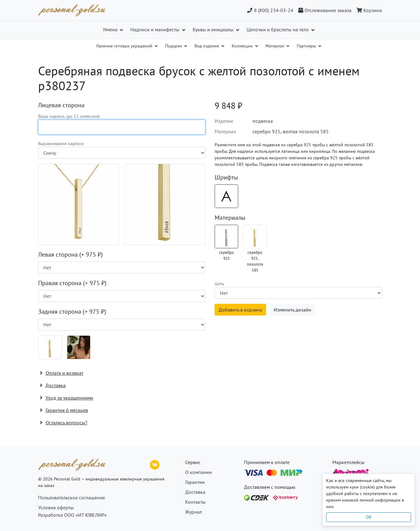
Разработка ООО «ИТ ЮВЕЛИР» (72, 515)
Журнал (194, 512)
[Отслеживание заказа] (325, 10)
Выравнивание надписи (61, 144)
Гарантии (195, 482)
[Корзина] (368, 10)
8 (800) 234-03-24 (270, 10)
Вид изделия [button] (207, 46)
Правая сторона (72, 283)
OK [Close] (369, 517)
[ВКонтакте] (155, 464)
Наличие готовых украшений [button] (125, 46)
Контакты (195, 502)
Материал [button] (276, 46)
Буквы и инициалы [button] (214, 29)
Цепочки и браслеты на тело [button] (278, 29)
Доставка (195, 492)
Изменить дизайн (293, 310)
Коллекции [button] (243, 46)
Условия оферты (56, 507)
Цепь (219, 284)
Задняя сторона (72, 312)
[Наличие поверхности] (122, 268)
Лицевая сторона (61, 105)
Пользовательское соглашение (72, 498)
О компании (199, 472)
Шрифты (226, 177)
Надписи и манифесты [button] (155, 29)
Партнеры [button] (307, 46)
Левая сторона (70, 254)
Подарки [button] (174, 46)
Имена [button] (111, 29)
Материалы (230, 218)
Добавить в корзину (240, 310)
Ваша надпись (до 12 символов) (69, 116)
